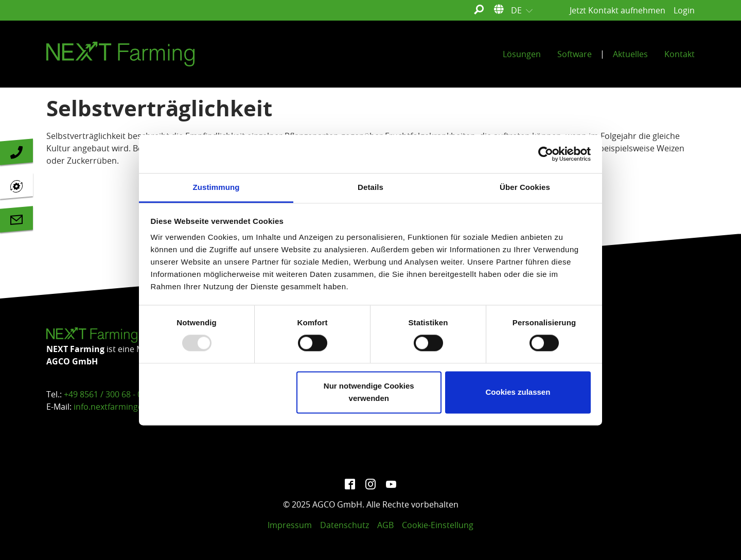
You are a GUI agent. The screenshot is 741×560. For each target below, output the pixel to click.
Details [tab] (370, 187)
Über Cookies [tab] (525, 187)
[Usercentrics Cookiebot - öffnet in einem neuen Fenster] (546, 154)
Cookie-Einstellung (438, 525)
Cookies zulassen (518, 392)
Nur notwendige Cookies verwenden (369, 392)
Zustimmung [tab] (216, 187)
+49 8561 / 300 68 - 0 (103, 394)
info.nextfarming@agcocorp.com (137, 407)
